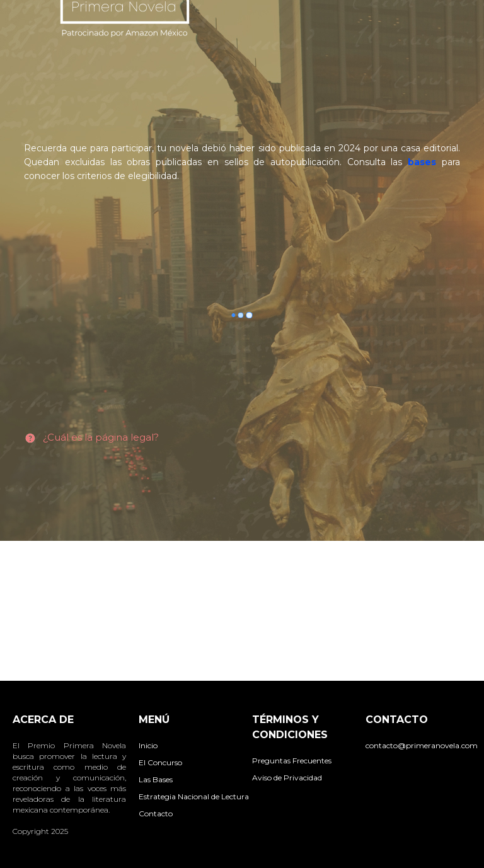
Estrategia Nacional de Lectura (194, 796)
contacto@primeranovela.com (422, 745)
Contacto (156, 813)
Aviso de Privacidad (287, 778)
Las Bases (156, 779)
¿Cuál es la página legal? (101, 437)
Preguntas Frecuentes (292, 761)
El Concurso (160, 762)
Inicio (148, 745)
